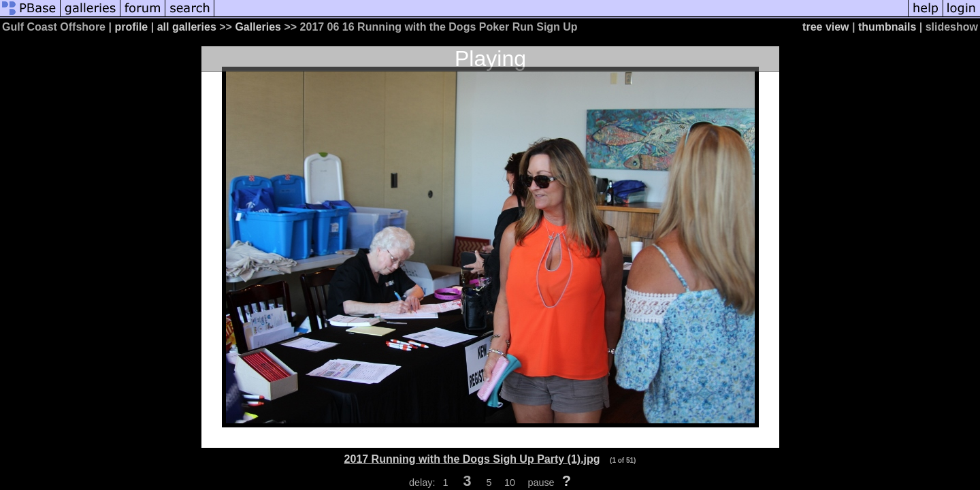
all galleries (187, 27)
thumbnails (887, 27)
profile (131, 27)
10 (510, 483)
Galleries (258, 27)
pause (541, 483)
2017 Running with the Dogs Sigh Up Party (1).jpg (472, 459)
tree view (826, 27)
